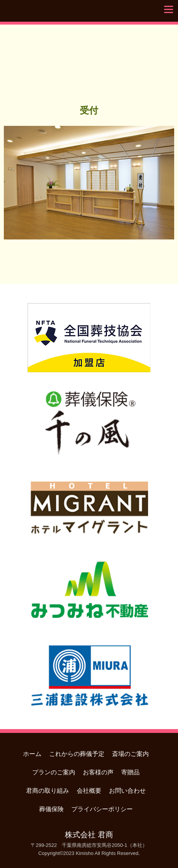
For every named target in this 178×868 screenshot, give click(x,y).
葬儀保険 (51, 809)
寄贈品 (130, 772)
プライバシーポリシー (102, 809)
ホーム (32, 754)
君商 (89, 59)
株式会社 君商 (89, 835)
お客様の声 (98, 772)
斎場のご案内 (130, 754)
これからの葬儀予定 (77, 754)
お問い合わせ (127, 791)
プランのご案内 (54, 772)
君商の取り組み (48, 791)
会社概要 (89, 791)
